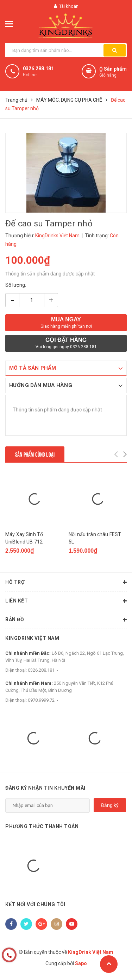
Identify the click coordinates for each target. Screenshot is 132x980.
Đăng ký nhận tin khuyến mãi (45, 789)
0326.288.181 (38, 69)
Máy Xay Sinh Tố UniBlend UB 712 (24, 538)
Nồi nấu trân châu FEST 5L (95, 538)
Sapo (81, 964)
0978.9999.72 (41, 701)
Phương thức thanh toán (42, 827)
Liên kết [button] (66, 602)
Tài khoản (66, 6)
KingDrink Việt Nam (32, 639)
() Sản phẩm (113, 72)
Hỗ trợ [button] (66, 583)
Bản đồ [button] (66, 620)
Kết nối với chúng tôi (35, 905)
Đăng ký (110, 806)
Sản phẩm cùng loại (35, 454)
